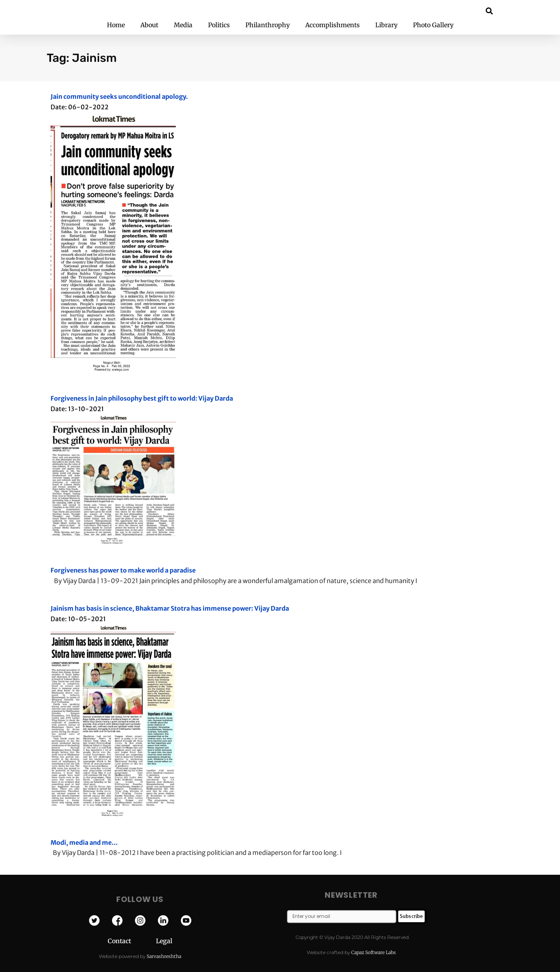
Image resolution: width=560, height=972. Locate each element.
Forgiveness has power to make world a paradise (123, 570)
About (149, 25)
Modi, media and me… (84, 842)
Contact (132, 941)
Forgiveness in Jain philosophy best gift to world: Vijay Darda (142, 398)
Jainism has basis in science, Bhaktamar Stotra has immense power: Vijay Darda (170, 608)
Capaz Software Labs (374, 952)
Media (183, 25)
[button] (489, 11)
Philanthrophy (268, 25)
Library (386, 25)
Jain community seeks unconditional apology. (119, 96)
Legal (164, 941)
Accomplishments (332, 25)
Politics (219, 25)
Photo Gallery (433, 25)
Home (116, 25)
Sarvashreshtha (164, 956)
